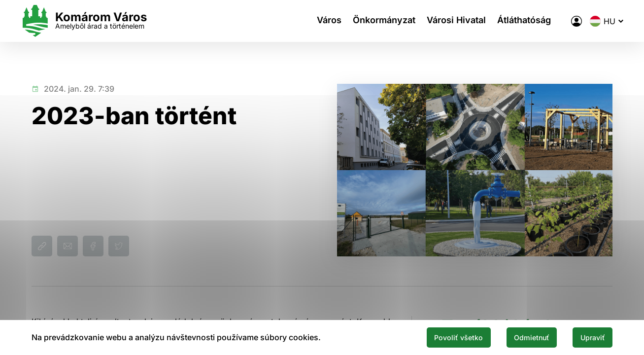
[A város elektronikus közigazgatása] (566, 21)
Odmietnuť (520, 337)
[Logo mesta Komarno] (95, 21)
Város (313, 21)
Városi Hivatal (447, 21)
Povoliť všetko (438, 337)
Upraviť (589, 337)
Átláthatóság (519, 21)
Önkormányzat (372, 21)
